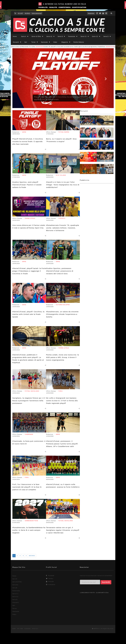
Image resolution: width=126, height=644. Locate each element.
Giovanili (16, 42)
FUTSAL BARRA (64, 132)
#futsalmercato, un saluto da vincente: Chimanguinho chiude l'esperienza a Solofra (63, 314)
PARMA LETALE (30, 218)
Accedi (20, 13)
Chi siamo (20, 629)
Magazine (65, 42)
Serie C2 (95, 36)
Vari (26, 42)
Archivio (27, 13)
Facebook (50, 576)
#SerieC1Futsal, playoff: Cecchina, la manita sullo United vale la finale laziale (28, 314)
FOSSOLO (62, 218)
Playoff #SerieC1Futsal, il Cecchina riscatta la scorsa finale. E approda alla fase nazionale (28, 141)
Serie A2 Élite (36, 36)
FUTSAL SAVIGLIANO (32, 391)
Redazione (91, 13)
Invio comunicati (37, 13)
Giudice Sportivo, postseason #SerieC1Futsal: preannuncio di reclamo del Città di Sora (60, 271)
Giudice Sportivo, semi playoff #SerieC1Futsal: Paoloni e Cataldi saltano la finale (27, 185)
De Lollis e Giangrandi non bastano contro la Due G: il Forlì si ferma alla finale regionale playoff (62, 401)
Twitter (50, 578)
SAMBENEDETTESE (31, 521)
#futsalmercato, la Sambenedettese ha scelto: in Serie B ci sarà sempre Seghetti (29, 530)
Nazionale (44, 42)
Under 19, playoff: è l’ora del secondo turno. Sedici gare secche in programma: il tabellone (76, 47)
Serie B (60, 36)
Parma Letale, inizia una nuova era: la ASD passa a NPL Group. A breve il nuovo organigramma (62, 357)
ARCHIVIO (32, 556)
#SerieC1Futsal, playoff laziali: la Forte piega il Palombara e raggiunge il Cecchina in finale (29, 271)
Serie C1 (84, 36)
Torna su (35, 629)
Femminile (72, 36)
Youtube (50, 581)
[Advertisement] (97, 269)
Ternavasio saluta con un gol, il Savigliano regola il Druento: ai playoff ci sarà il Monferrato (63, 530)
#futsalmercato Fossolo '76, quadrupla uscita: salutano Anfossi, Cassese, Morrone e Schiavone (63, 228)
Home (15, 36)
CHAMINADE (29, 434)
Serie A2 (49, 36)
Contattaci (28, 629)
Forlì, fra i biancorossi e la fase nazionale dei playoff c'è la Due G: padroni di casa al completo (27, 487)
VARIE (24, 132)
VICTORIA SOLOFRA (63, 305)
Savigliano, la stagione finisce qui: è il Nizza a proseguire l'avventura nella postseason (29, 401)
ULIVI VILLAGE (61, 175)
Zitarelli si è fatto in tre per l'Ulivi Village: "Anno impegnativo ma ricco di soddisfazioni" (63, 185)
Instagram (51, 584)
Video (55, 42)
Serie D (106, 36)
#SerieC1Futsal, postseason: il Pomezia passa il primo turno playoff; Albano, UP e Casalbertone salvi (62, 444)
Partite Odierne (79, 42)
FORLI (27, 477)
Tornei (33, 42)
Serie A (24, 36)
